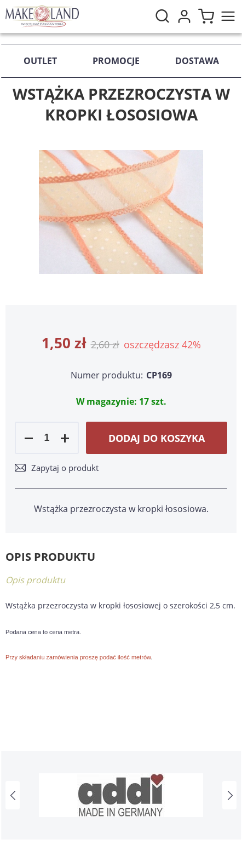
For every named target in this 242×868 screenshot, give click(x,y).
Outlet (40, 61)
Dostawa (197, 61)
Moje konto (184, 16)
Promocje (116, 61)
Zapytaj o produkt (65, 468)
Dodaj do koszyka (157, 438)
